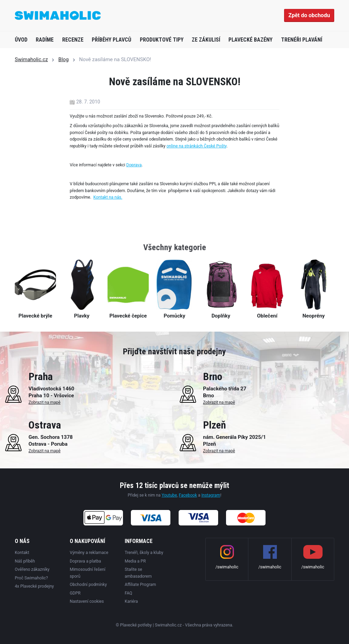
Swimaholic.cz (31, 59)
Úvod (21, 40)
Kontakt (22, 553)
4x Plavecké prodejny (34, 586)
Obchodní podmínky (88, 585)
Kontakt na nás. (108, 197)
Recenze (73, 40)
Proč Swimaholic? (31, 578)
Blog (64, 59)
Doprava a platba (85, 561)
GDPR (75, 593)
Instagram (211, 495)
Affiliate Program (140, 585)
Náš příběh (25, 561)
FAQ (128, 593)
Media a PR (135, 561)
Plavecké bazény (250, 40)
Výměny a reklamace (89, 553)
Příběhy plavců (111, 40)
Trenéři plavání (302, 40)
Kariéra (131, 601)
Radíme (45, 40)
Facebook (188, 495)
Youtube (169, 495)
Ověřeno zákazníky (32, 569)
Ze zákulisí (206, 40)
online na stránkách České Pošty (197, 146)
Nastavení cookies (87, 601)
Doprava (134, 165)
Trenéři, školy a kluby (144, 553)
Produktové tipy (162, 40)
